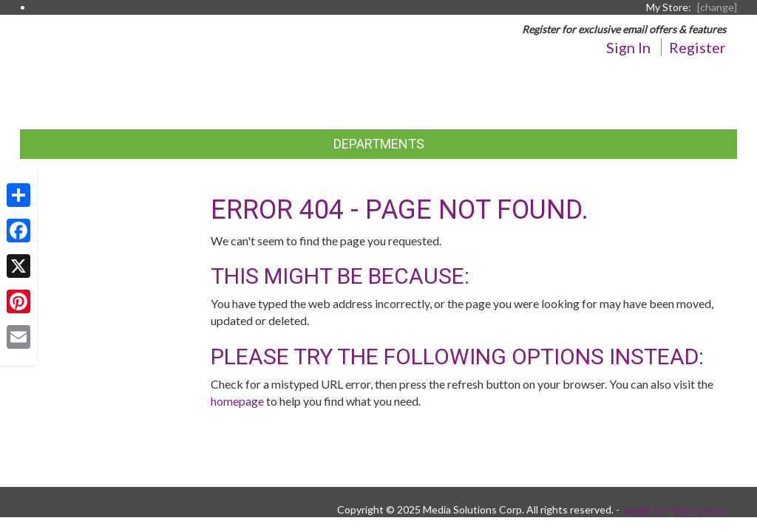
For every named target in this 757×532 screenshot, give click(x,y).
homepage (237, 401)
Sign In (628, 47)
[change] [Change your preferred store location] (717, 7)
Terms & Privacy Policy (674, 509)
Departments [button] (379, 144)
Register (697, 47)
